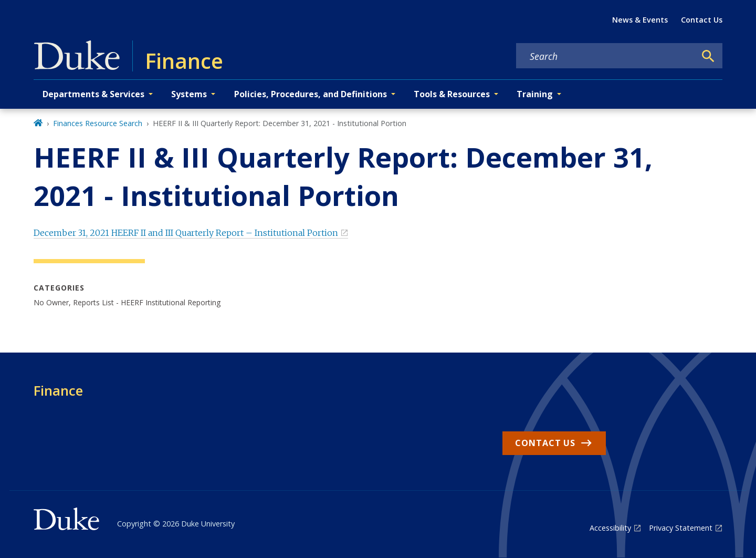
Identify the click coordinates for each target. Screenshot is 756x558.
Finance (58, 390)
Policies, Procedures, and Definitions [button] (311, 94)
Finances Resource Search (98, 123)
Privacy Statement (681, 528)
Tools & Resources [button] (452, 94)
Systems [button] (189, 94)
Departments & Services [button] (93, 94)
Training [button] (535, 94)
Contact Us (702, 20)
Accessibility (610, 528)
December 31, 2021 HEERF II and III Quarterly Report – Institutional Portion (186, 233)
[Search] (708, 56)
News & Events (640, 20)
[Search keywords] (606, 56)
